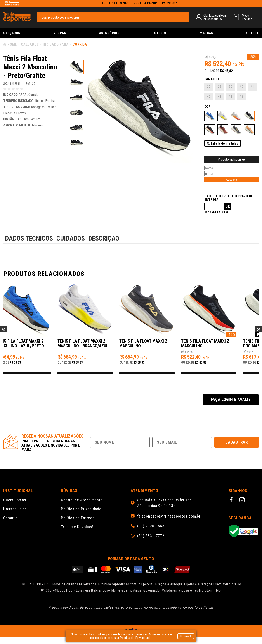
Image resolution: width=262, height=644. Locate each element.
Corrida (80, 44)
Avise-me (231, 180)
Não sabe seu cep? (216, 213)
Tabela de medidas (224, 143)
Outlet (253, 33)
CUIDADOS (71, 238)
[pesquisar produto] (184, 17)
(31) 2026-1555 (151, 533)
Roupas (60, 33)
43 (220, 97)
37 (209, 87)
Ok (228, 206)
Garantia (10, 524)
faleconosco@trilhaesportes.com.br (169, 523)
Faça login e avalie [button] (231, 406)
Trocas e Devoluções (79, 533)
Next (259, 332)
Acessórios (109, 33)
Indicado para (56, 44)
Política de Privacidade (81, 515)
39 (231, 87)
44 (231, 97)
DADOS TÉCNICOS (29, 238)
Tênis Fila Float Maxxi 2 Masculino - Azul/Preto (33, 346)
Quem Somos (15, 506)
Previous (3, 332)
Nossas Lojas (15, 515)
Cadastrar (237, 449)
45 (241, 97)
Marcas (206, 33)
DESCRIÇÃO (104, 238)
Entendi (186, 636)
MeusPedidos (247, 17)
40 (241, 87)
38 (220, 87)
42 (209, 97)
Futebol (160, 33)
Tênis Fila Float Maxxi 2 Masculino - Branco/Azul (98, 346)
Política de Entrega (78, 524)
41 (252, 87)
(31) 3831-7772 (151, 542)
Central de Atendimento (82, 506)
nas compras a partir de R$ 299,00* (140, 3)
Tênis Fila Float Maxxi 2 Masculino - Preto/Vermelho (225, 346)
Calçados (12, 33)
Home (12, 44)
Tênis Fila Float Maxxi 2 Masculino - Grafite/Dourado (161, 346)
